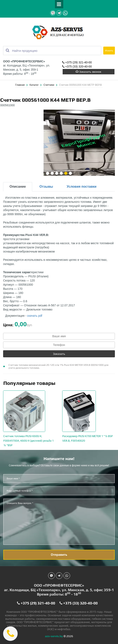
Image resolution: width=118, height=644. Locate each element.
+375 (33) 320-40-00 (77, 66)
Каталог (34, 85)
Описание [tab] (18, 187)
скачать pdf (35, 316)
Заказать (59, 354)
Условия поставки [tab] (82, 187)
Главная (20, 85)
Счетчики (49, 85)
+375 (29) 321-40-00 (77, 62)
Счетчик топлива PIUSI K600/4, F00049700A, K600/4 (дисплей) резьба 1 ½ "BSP (29, 441)
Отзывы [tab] (46, 187)
